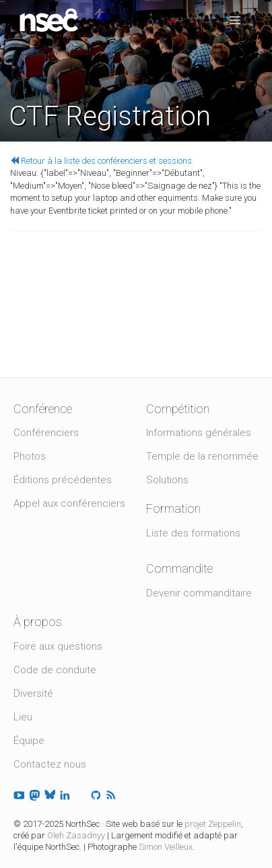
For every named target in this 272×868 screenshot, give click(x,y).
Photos (30, 456)
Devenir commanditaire (199, 593)
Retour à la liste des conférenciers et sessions (101, 161)
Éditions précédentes (63, 480)
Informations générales (199, 433)
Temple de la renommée (202, 456)
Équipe (29, 741)
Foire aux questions (58, 646)
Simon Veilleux (166, 847)
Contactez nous (50, 764)
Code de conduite (55, 670)
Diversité (33, 693)
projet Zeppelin (213, 824)
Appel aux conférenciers (69, 503)
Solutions (167, 480)
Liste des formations (193, 533)
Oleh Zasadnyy (76, 835)
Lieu (23, 717)
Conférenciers (46, 433)
